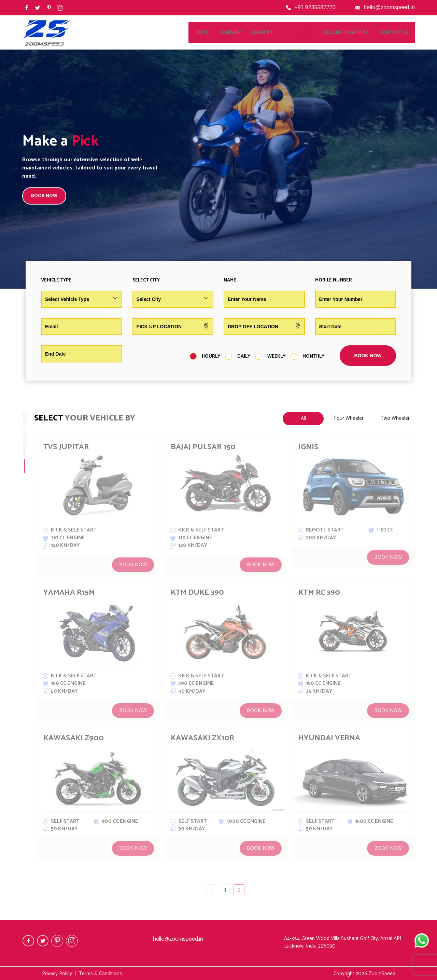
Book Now (133, 565)
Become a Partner (353, 33)
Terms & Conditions (100, 974)
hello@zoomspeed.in (389, 7)
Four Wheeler (349, 418)
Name (230, 280)
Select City (146, 280)
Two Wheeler (395, 418)
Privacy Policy (57, 974)
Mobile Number (334, 280)
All (303, 418)
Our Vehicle (305, 33)
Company (237, 33)
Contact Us (400, 33)
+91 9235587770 (315, 7)
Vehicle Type (56, 280)
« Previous (212, 890)
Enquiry (269, 33)
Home (208, 33)
